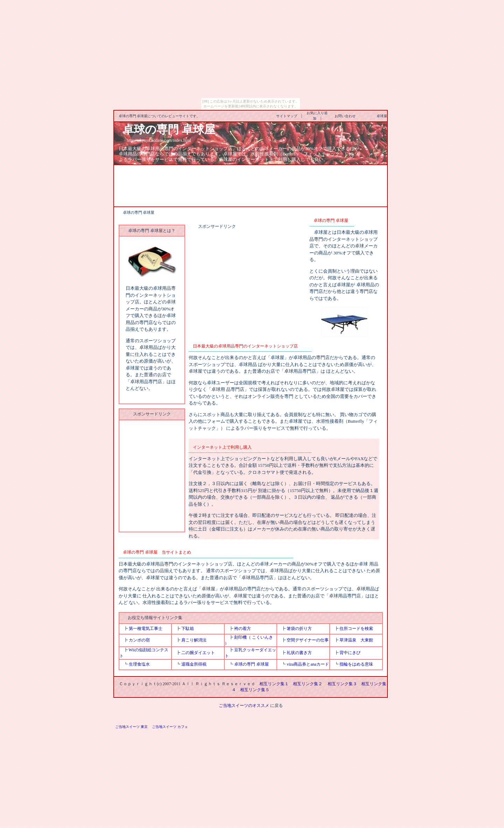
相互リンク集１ (274, 684)
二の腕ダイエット (198, 653)
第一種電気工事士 (146, 629)
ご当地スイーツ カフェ (170, 727)
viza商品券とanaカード (308, 664)
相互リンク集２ (308, 684)
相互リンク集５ (255, 690)
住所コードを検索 (356, 629)
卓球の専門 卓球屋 (251, 664)
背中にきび (350, 653)
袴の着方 (243, 629)
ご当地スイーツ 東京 (131, 727)
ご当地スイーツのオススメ (244, 706)
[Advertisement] (251, 185)
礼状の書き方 (299, 653)
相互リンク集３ (342, 684)
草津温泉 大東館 (356, 640)
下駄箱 (188, 629)
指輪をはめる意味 (356, 664)
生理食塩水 (139, 664)
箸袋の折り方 (299, 629)
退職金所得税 (194, 664)
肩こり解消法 (194, 640)
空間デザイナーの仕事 (308, 640)
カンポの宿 (139, 640)
